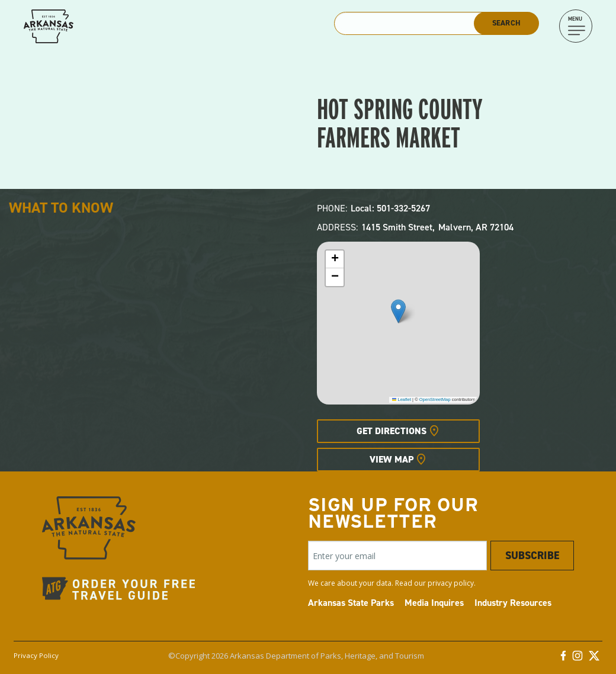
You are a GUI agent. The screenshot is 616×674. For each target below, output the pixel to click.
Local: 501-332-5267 (390, 208)
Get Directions (392, 431)
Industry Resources (513, 603)
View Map (392, 459)
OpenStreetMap (435, 399)
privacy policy (451, 583)
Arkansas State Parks (351, 603)
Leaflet (402, 399)
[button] (398, 311)
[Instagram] (577, 659)
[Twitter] (594, 659)
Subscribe (532, 556)
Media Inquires (434, 603)
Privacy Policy (36, 655)
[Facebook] (563, 659)
